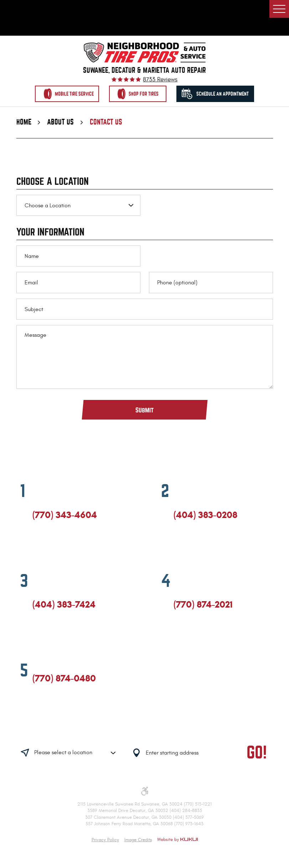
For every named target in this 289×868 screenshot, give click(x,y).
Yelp (62, 547)
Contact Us (106, 123)
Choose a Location (53, 182)
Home (24, 123)
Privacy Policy (105, 840)
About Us (60, 123)
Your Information (50, 233)
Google (48, 547)
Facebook (36, 547)
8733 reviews (160, 80)
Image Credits (138, 840)
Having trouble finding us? (94, 731)
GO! (257, 753)
